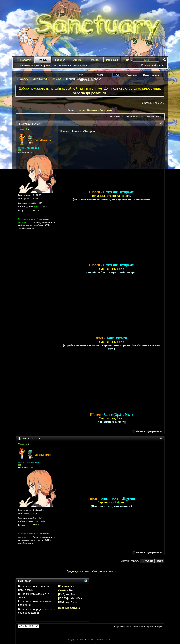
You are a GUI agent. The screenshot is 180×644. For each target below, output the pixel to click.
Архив (150, 629)
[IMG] (62, 597)
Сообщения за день (29, 65)
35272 (36, 210)
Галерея (60, 60)
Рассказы (112, 60)
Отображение (152, 117)
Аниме (78, 60)
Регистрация (151, 75)
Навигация (79, 65)
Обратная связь (123, 629)
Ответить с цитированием (148, 434)
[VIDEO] (63, 601)
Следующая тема (103, 574)
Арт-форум (40, 79)
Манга (95, 60)
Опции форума (61, 65)
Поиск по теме (133, 117)
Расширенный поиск (152, 65)
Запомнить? (88, 80)
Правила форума (69, 610)
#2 (161, 441)
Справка (46, 65)
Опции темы (115, 117)
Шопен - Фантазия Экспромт (94, 110)
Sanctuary (139, 629)
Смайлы (63, 593)
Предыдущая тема (78, 574)
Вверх (160, 564)
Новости (26, 60)
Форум (43, 60)
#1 (161, 123)
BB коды (63, 589)
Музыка (57, 79)
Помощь (132, 75)
